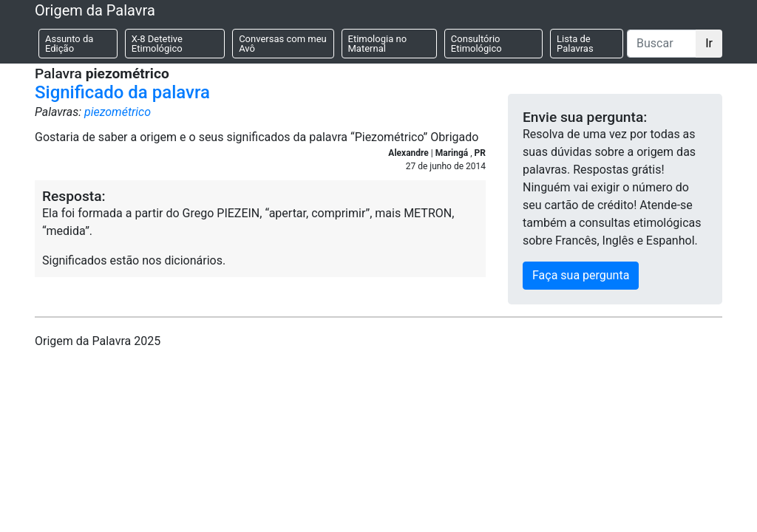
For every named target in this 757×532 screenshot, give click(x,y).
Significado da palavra (122, 92)
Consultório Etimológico (476, 44)
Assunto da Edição (69, 44)
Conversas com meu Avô (283, 44)
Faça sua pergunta (581, 275)
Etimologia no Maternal (378, 44)
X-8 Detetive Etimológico (157, 44)
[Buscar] (662, 44)
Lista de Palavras (575, 44)
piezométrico (118, 112)
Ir (709, 43)
